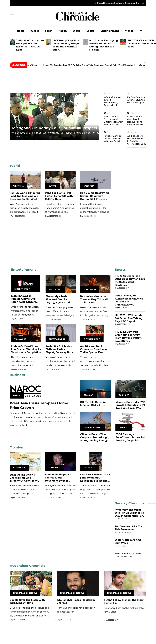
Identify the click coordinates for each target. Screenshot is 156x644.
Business (17, 375)
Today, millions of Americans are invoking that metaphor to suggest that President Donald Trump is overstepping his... (60, 494)
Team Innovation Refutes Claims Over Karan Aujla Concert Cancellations (24, 300)
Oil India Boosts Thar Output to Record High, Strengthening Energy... (95, 437)
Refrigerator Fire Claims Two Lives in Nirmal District (113, 139)
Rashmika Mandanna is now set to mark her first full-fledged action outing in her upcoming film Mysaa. (94, 315)
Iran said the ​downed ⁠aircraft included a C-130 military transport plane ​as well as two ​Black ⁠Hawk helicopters (95, 212)
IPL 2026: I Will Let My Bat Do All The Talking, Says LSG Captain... (129, 318)
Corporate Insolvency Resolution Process (124, 3)
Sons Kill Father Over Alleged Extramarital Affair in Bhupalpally (113, 121)
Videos (129, 31)
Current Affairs (92, 427)
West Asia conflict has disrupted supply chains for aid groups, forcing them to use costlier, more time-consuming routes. (25, 212)
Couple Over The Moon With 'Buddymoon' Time (27, 602)
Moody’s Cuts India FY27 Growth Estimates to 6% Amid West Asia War (131, 405)
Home (21, 31)
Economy (89, 395)
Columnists (19, 468)
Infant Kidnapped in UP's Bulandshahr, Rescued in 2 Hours (113, 103)
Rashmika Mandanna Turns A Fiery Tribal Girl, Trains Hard (95, 299)
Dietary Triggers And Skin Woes (128, 541)
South (49, 31)
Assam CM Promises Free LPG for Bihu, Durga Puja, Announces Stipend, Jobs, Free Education (95, 65)
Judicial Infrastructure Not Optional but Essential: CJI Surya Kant (30, 45)
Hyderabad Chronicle (28, 566)
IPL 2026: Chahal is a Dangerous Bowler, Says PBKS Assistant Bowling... (130, 281)
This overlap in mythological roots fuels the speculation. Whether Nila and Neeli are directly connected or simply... (95, 365)
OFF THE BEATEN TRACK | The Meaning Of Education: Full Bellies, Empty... (96, 479)
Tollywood (55, 289)
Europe (52, 186)
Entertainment (110, 31)
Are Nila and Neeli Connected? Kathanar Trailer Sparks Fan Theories (94, 351)
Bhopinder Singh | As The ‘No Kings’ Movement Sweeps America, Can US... (58, 479)
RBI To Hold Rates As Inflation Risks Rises (93, 404)
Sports (90, 31)
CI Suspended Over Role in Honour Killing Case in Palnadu (136, 121)
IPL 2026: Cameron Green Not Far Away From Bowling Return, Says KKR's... (128, 336)
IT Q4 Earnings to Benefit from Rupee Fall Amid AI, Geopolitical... (130, 437)
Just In (35, 31)
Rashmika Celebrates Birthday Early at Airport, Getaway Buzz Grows (59, 351)
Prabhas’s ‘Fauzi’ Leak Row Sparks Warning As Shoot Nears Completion (26, 349)
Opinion (16, 447)
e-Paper (99, 3)
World (77, 31)
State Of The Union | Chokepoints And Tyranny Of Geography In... (24, 479)
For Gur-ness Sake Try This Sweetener (128, 528)
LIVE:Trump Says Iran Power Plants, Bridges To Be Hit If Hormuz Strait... (66, 45)
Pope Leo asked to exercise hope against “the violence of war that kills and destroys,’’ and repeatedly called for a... (60, 212)
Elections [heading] (19, 65)
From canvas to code (128, 554)
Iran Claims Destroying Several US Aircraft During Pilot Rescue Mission (104, 45)
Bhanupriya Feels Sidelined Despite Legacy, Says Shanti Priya (58, 301)
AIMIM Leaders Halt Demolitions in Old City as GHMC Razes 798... (137, 140)
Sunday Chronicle (130, 503)
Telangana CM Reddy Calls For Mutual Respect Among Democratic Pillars (79, 128)
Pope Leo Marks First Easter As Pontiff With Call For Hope (59, 196)
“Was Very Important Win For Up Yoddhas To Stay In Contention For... (130, 513)
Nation (63, 31)
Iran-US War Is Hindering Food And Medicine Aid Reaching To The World (25, 196)
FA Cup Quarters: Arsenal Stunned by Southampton (136, 100)
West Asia (18, 186)
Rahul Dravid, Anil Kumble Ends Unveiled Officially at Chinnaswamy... (129, 300)
